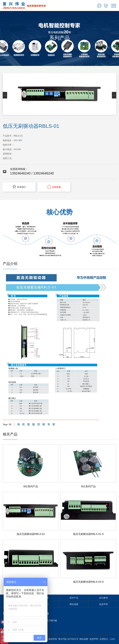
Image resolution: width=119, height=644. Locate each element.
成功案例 (103, 598)
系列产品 (74, 598)
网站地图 (74, 604)
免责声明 (103, 604)
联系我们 (19, 187)
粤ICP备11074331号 (68, 639)
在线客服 (54, 187)
